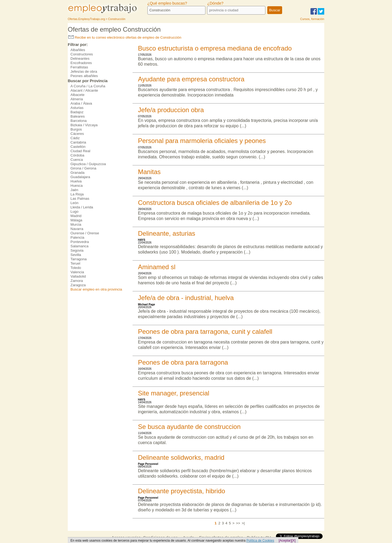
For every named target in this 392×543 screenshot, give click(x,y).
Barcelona (79, 121)
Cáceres (77, 134)
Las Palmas (80, 199)
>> (238, 523)
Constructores (82, 54)
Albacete (77, 95)
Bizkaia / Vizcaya (84, 125)
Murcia (76, 224)
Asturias (77, 108)
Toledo (76, 268)
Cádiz (75, 138)
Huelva (76, 181)
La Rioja (77, 194)
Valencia (77, 272)
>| (243, 523)
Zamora (77, 281)
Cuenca (77, 160)
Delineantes (80, 59)
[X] (294, 541)
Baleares (78, 116)
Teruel (75, 263)
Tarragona (79, 259)
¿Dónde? (215, 3)
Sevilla (76, 255)
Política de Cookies (260, 541)
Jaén (74, 190)
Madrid (76, 216)
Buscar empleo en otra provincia (96, 289)
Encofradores (81, 63)
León (75, 203)
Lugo (75, 211)
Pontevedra (80, 242)
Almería (77, 99)
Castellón (78, 147)
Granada (77, 173)
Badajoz (77, 112)
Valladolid (78, 276)
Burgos (76, 129)
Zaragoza (78, 285)
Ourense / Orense (85, 233)
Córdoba (77, 155)
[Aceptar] (285, 541)
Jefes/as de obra (84, 71)
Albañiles (78, 50)
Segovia (77, 250)
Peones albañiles (84, 76)
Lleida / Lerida (82, 207)
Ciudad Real (80, 151)
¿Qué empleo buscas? (167, 3)
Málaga (76, 220)
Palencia (77, 237)
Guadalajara (80, 177)
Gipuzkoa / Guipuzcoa (88, 164)
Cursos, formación (312, 19)
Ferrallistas (79, 67)
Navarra (77, 229)
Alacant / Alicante (84, 90)
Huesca (77, 186)
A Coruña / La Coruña (88, 86)
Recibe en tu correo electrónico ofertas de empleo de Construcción (125, 37)
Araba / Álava (81, 103)
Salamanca (80, 246)
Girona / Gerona (83, 168)
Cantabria (78, 142)
